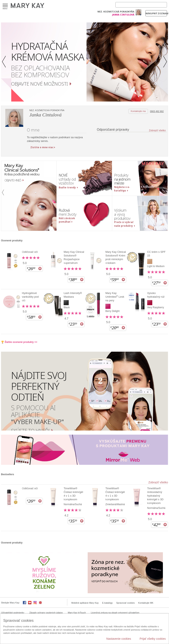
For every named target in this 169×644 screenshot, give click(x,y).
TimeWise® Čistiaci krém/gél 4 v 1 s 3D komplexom (73, 494)
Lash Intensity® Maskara (73, 295)
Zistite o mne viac (42, 147)
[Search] (141, 5)
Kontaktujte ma (138, 111)
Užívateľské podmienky (13, 613)
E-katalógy (107, 603)
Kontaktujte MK (146, 603)
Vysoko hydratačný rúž (156, 295)
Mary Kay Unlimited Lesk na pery (115, 297)
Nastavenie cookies (119, 639)
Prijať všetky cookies (153, 639)
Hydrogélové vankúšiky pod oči (30, 297)
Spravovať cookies (125, 603)
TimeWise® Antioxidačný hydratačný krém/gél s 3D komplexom (155, 496)
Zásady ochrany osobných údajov (46, 613)
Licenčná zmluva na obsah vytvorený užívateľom (115, 613)
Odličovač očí (30, 252)
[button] (5, 62)
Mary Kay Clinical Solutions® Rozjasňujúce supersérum (74, 257)
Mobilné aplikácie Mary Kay (85, 603)
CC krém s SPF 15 (156, 254)
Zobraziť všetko (157, 131)
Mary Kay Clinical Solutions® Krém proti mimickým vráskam (116, 257)
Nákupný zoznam (156, 13)
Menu (5, 6)
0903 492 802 (157, 111)
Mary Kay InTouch (77, 613)
